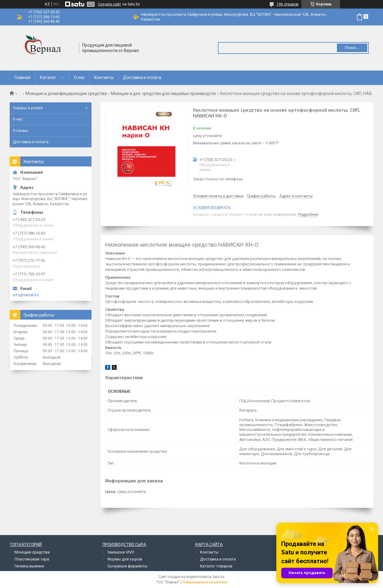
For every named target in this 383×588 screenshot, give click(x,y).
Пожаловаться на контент (205, 582)
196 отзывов (288, 4)
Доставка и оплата (142, 77)
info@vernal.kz (26, 295)
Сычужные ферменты (127, 566)
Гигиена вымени (29, 566)
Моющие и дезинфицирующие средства (66, 94)
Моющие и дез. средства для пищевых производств (163, 94)
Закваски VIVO (121, 552)
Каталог (48, 77)
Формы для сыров (125, 559)
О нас (79, 77)
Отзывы (20, 131)
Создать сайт (109, 4)
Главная (23, 77)
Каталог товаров (216, 566)
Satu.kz (218, 577)
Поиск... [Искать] (352, 48)
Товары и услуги (28, 108)
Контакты (104, 77)
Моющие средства (32, 552)
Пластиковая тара (32, 559)
